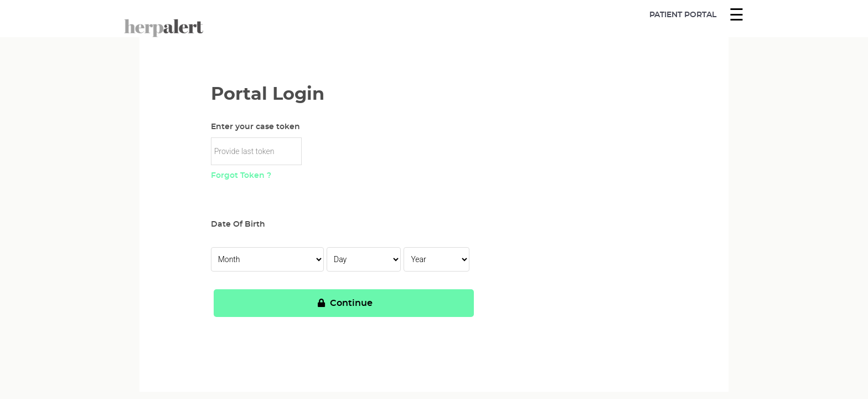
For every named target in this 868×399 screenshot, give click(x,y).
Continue (344, 303)
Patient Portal (683, 15)
